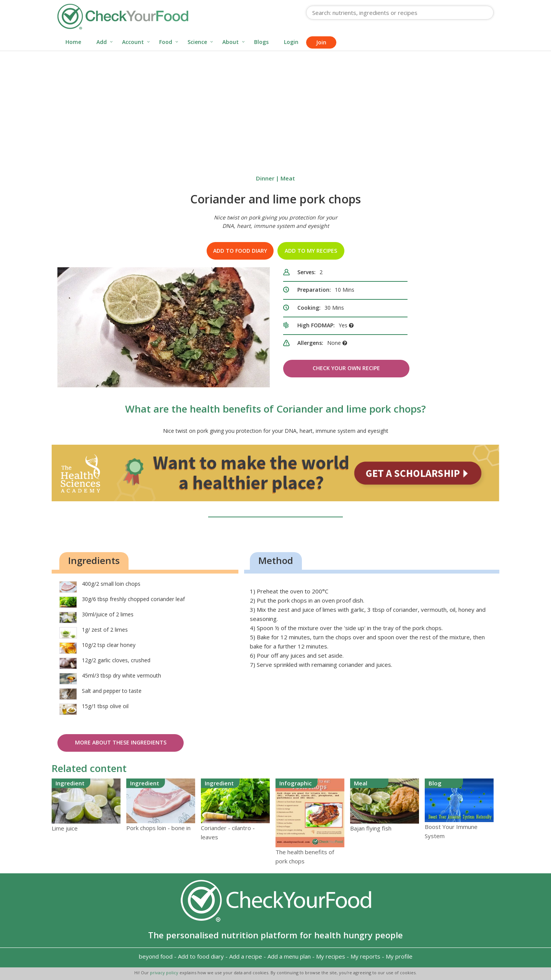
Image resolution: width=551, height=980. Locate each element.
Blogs (261, 42)
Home (73, 42)
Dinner (265, 178)
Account (133, 42)
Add (102, 42)
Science (197, 42)
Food (166, 42)
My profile (399, 956)
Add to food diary (240, 251)
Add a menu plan (289, 956)
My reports (365, 956)
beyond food (156, 956)
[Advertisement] (275, 109)
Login (291, 42)
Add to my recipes (311, 251)
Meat (288, 178)
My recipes (331, 956)
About (231, 42)
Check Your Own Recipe (346, 368)
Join (321, 42)
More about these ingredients (121, 742)
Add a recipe (246, 956)
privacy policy (165, 973)
